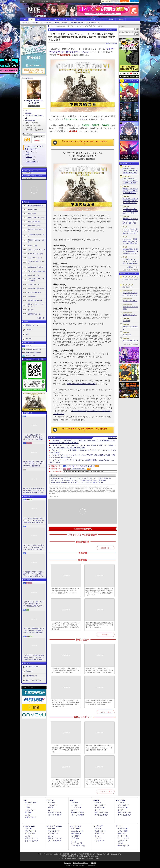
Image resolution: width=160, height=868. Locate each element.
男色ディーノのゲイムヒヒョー (36, 230)
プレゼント (29, 330)
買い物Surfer (32, 297)
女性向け (74, 19)
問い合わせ (57, 2)
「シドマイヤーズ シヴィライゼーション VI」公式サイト (84, 143)
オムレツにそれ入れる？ (130, 341)
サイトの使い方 (46, 2)
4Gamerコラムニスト (34, 284)
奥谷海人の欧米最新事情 (35, 206)
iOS (88, 52)
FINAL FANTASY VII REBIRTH (130, 308)
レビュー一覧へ (106, 712)
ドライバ (29, 339)
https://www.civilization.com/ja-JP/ (81, 384)
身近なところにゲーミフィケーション (36, 305)
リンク (84, 119)
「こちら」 (91, 856)
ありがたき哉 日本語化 (35, 301)
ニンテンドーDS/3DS (54, 826)
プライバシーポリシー (33, 667)
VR (83, 19)
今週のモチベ (32, 214)
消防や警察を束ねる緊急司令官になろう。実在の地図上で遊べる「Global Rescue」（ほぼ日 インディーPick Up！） (99, 625)
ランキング (134, 1)
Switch (56, 19)
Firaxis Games (30, 120)
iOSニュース (76, 829)
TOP (25, 19)
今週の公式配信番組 (34, 222)
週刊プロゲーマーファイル (36, 218)
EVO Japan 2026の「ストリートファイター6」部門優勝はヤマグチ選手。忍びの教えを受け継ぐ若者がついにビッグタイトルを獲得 (130, 171)
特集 (27, 154)
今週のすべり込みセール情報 (36, 241)
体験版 (57, 23)
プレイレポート (35, 23)
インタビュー (47, 23)
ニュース (29, 152)
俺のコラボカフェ (33, 275)
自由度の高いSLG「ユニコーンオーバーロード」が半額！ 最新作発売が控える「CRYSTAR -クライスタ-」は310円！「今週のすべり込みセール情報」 (130, 221)
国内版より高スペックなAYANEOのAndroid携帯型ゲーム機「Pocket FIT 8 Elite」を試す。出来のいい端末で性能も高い (99, 702)
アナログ (110, 19)
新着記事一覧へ (106, 548)
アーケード (120, 826)
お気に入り (115, 1)
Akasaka (98, 482)
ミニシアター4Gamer (34, 293)
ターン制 (60, 480)
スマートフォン (75, 826)
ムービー (65, 23)
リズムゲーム (122, 841)
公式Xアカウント (32, 2)
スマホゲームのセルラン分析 (36, 236)
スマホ (65, 19)
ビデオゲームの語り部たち (36, 288)
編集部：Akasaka (111, 43)
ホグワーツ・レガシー (130, 315)
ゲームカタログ (94, 23)
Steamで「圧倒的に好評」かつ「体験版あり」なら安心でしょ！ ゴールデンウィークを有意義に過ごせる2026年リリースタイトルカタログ (34, 437)
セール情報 (75, 836)
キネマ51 (31, 310)
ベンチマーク (99, 841)
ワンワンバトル (128, 287)
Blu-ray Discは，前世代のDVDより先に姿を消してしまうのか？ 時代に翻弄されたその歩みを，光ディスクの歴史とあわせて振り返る (34, 491)
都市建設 (93, 480)
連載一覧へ (42, 318)
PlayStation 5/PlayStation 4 (33, 352)
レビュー (24, 23)
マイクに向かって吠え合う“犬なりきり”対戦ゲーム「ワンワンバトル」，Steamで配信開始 (130, 201)
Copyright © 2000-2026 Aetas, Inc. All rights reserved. (80, 866)
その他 (120, 843)
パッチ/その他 (31, 162)
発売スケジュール (55, 812)
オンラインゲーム (31, 803)
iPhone (55, 478)
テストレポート (100, 831)
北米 (99, 480)
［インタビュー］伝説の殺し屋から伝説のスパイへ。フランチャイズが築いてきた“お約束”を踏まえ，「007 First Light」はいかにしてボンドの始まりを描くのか (34, 658)
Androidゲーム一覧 (78, 846)
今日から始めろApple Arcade (36, 271)
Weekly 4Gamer (32, 210)
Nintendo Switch (30, 356)
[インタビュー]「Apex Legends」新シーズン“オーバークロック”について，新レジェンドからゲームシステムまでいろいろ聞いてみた (99, 783)
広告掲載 (93, 863)
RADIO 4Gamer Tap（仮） (36, 254)
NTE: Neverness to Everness (131, 280)
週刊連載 (28, 812)
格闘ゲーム (122, 833)
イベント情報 (122, 831)
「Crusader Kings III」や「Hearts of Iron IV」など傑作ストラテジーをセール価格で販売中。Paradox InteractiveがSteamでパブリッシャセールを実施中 (130, 231)
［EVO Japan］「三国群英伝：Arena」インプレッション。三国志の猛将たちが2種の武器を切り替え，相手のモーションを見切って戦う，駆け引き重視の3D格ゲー (130, 241)
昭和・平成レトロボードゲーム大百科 (36, 280)
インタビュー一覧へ (106, 792)
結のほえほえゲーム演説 (35, 267)
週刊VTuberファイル (34, 226)
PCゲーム (28, 346)
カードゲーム (122, 836)
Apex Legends (127, 335)
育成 (84, 480)
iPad (77, 482)
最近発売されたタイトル (78, 23)
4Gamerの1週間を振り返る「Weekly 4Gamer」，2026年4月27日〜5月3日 (130, 251)
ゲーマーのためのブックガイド (36, 262)
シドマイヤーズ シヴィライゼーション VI (34, 102)
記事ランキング (31, 817)
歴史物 (103, 480)
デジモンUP (126, 321)
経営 (88, 480)
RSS (23, 2)
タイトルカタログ (55, 815)
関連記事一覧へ (113, 438)
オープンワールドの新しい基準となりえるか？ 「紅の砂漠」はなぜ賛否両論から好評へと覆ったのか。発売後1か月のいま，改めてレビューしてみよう (34, 521)
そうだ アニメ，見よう (35, 258)
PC (32, 20)
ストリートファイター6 (130, 301)
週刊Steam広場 (32, 246)
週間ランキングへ (133, 267)
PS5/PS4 (47, 19)
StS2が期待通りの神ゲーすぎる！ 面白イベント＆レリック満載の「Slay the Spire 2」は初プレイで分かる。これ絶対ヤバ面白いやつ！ (34, 574)
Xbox (39, 19)
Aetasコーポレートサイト (34, 680)
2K (26, 111)
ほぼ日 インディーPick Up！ (36, 250)
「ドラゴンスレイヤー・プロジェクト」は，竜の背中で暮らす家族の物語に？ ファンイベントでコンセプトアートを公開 (130, 261)
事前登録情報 (76, 833)
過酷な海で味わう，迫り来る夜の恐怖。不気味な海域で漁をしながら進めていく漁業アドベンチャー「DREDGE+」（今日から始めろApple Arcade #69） (99, 592)
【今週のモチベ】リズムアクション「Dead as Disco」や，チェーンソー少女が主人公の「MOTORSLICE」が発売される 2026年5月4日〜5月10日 (66, 626)
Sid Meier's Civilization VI (78, 469)
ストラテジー (94, 478)
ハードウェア (92, 19)
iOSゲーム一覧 (77, 843)
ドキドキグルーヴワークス (73, 480)
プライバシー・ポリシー (81, 863)
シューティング (123, 838)
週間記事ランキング (32, 325)
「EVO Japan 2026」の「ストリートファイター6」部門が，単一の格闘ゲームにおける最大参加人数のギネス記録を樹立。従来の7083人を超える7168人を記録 (130, 181)
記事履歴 (125, 1)
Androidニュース (77, 831)
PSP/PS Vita (120, 800)
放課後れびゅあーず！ (35, 314)
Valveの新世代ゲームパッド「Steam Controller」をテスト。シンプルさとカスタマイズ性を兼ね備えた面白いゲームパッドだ (99, 670)
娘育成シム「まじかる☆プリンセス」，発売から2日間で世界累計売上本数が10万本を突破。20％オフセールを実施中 (130, 191)
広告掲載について (31, 676)
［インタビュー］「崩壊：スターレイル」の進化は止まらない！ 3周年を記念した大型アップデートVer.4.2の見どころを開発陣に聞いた (34, 604)
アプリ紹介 (75, 838)
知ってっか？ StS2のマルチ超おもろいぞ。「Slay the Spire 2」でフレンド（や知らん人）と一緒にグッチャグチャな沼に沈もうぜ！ (34, 547)
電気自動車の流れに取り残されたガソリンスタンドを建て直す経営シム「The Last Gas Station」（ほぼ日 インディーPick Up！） (65, 591)
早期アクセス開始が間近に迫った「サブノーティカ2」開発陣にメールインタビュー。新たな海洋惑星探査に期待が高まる (34, 631)
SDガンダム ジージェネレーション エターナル (130, 294)
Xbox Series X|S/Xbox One (33, 349)
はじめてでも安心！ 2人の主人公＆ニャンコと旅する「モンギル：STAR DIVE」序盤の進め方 (34, 464)
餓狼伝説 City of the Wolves (130, 328)
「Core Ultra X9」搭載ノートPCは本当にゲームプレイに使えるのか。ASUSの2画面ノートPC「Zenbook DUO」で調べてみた (66, 670)
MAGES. (28, 113)
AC (102, 19)
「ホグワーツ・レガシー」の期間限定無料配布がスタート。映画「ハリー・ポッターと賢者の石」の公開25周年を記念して (130, 211)
